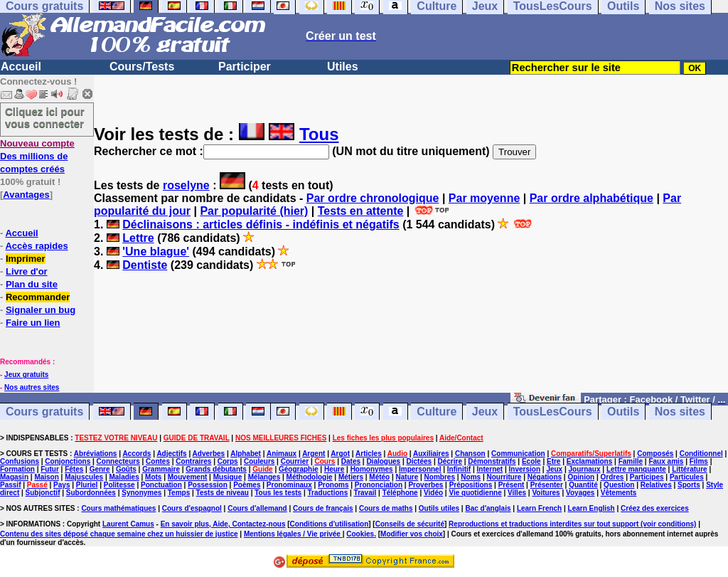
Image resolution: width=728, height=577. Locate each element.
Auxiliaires (431, 454)
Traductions (328, 493)
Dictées (419, 461)
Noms (471, 477)
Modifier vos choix (412, 534)
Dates (351, 461)
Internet (490, 469)
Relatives (656, 485)
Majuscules (84, 477)
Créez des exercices (655, 508)
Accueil (21, 67)
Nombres (440, 477)
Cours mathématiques (118, 508)
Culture (437, 412)
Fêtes (74, 469)
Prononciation (379, 485)
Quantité (583, 485)
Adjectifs (171, 454)
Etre (553, 461)
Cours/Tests (142, 67)
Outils (623, 412)
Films (699, 461)
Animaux (282, 454)
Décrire (449, 461)
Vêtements (619, 493)
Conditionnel (701, 454)
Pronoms (333, 485)
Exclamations (589, 461)
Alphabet (246, 454)
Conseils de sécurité (410, 524)
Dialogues (383, 461)
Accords (136, 454)
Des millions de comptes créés (37, 156)
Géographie (299, 469)
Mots (153, 477)
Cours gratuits (44, 412)
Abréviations (96, 454)
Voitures (546, 493)
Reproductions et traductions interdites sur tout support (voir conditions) (572, 524)
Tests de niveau (223, 493)
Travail (365, 493)
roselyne (186, 185)
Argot (340, 454)
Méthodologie (310, 477)
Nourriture (504, 477)
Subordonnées (91, 493)
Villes (517, 493)
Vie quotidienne (475, 493)
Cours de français (323, 508)
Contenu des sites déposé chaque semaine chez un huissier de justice (119, 534)
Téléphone (400, 493)
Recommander (38, 297)
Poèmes (247, 485)
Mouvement (188, 477)
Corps (228, 461)
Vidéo (433, 493)
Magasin (14, 477)
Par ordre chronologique (373, 198)
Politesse (119, 485)
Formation (17, 469)
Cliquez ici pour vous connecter (45, 117)
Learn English (591, 508)
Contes (158, 461)
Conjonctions (68, 461)
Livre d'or (27, 271)
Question (619, 485)
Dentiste (145, 265)
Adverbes (209, 454)
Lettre (138, 238)
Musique (228, 477)
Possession (208, 485)
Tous (319, 134)
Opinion (581, 477)
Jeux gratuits (26, 375)
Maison (46, 477)
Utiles (343, 67)
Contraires (193, 461)
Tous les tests (278, 493)
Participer (245, 67)
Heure (334, 469)
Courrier (295, 461)
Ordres (612, 477)
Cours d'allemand (257, 508)
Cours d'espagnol (192, 508)
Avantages (26, 195)
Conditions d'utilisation (330, 524)
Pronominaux (289, 485)
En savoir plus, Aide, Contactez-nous (223, 524)
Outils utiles (439, 508)
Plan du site (32, 284)
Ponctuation (161, 485)
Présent (512, 485)
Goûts (126, 469)
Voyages (580, 493)
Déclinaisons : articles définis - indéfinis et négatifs (261, 224)
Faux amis (666, 461)
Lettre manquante (636, 469)
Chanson (470, 454)
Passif (10, 485)
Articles (369, 454)
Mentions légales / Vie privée (293, 534)
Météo (379, 477)
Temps (179, 493)
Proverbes (425, 485)
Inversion (525, 469)
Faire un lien (33, 323)
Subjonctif (43, 493)
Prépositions (471, 485)
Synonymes (141, 493)
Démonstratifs (492, 461)
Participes (647, 477)
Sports (689, 485)
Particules (687, 477)
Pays (61, 485)
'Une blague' (156, 252)
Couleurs (259, 461)
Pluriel (87, 485)
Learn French (539, 508)
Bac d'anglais (488, 508)
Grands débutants (216, 469)
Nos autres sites (32, 387)
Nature (407, 477)
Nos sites (680, 412)
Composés (655, 454)
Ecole (531, 461)
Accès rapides (36, 246)
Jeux (485, 412)
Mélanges (264, 477)
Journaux (585, 469)
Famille (631, 461)
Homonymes (372, 469)
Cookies (360, 534)
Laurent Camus (128, 524)
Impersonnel (420, 469)
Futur (50, 469)
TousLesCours (553, 412)
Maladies (124, 477)
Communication (518, 454)
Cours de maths (386, 508)
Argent (314, 454)
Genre (100, 469)
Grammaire (161, 469)
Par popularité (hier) (254, 211)
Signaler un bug (41, 310)
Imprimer (26, 259)
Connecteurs (118, 461)
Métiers (351, 477)
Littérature (689, 469)
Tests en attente (361, 211)
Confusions (20, 461)
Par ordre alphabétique (591, 198)
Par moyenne (484, 198)
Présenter (547, 485)
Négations (545, 477)
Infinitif (459, 469)
